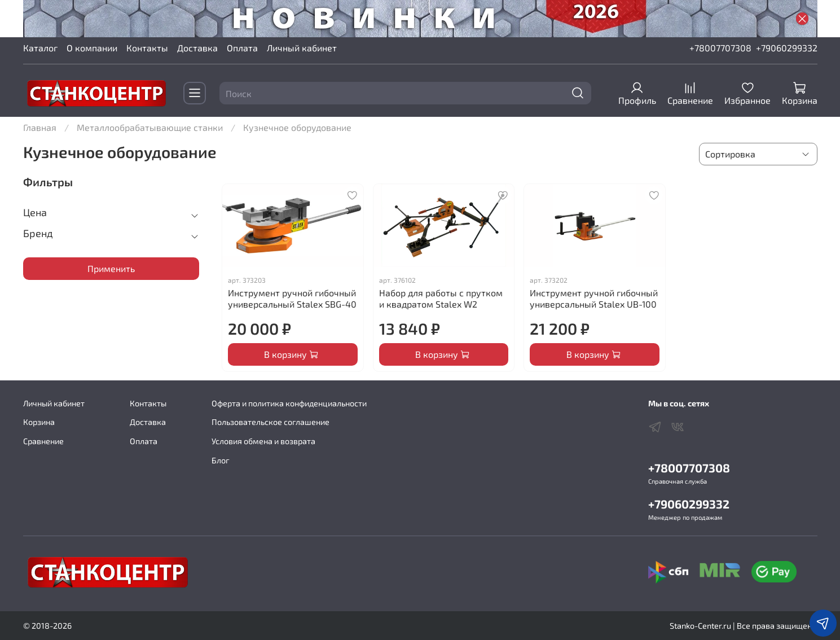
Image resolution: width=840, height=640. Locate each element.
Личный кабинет (302, 48)
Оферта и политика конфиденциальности (289, 403)
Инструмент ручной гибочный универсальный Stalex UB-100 (594, 298)
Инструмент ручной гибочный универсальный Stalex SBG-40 (292, 298)
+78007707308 (720, 48)
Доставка (197, 48)
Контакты (147, 48)
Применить (111, 268)
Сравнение (43, 441)
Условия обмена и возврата (263, 441)
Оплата (242, 48)
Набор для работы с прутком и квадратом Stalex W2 (441, 298)
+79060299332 (787, 48)
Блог (221, 460)
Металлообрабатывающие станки (150, 127)
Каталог (40, 48)
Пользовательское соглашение (271, 422)
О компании (92, 48)
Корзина (39, 422)
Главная (40, 127)
